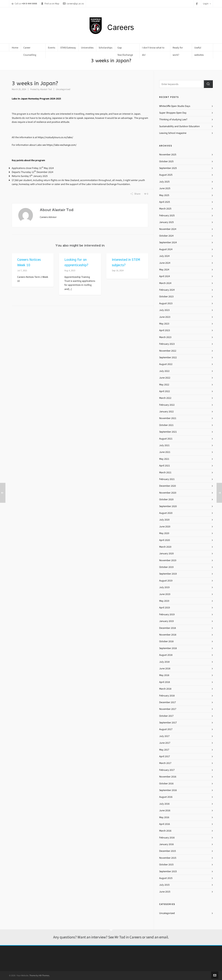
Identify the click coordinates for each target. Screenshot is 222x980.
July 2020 (164, 520)
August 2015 (166, 878)
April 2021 (165, 466)
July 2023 (164, 310)
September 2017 (168, 723)
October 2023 (166, 296)
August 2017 (166, 729)
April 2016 (165, 824)
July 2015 (164, 885)
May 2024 (164, 270)
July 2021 (164, 445)
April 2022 (165, 391)
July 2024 (164, 256)
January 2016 (166, 844)
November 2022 (168, 351)
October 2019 (166, 567)
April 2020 (165, 540)
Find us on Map (50, 4)
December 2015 (168, 851)
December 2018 (168, 628)
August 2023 (166, 303)
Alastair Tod (46, 89)
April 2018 (165, 682)
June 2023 (165, 317)
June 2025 (165, 188)
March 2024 (165, 283)
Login (207, 4)
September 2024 (168, 242)
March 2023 (165, 337)
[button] (208, 84)
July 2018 (164, 662)
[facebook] (197, 4)
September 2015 (168, 871)
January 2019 (166, 621)
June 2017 (165, 743)
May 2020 (164, 533)
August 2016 (166, 797)
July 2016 (164, 804)
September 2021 (168, 432)
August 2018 (166, 655)
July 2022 (164, 371)
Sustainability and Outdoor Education (179, 126)
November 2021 (168, 418)
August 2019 (166, 581)
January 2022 (166, 412)
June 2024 (165, 263)
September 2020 (168, 506)
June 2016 (165, 810)
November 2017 (168, 709)
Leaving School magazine (173, 133)
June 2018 (165, 668)
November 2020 (168, 493)
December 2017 (168, 702)
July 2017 (164, 736)
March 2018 (165, 689)
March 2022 (165, 398)
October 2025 (166, 161)
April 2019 (165, 608)
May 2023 (164, 324)
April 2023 (165, 330)
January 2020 (166, 553)
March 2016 (165, 831)
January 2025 (166, 222)
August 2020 (166, 513)
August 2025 (166, 175)
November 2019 (168, 560)
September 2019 (168, 574)
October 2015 (166, 865)
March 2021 (165, 472)
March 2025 (165, 209)
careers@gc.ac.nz (73, 4)
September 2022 (168, 357)
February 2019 (167, 614)
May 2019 (164, 601)
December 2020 (168, 486)
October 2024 (166, 236)
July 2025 (164, 182)
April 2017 (165, 756)
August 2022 (166, 364)
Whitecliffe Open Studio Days (175, 106)
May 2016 (164, 817)
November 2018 (168, 635)
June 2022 (165, 378)
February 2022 (167, 405)
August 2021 (166, 439)
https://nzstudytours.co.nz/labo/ (55, 137)
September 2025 (168, 168)
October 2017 (166, 716)
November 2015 (168, 858)
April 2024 (165, 276)
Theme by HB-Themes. (40, 975)
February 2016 (167, 838)
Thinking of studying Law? (173, 119)
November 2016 (168, 777)
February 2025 (167, 215)
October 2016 (166, 784)
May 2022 (164, 385)
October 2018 (166, 641)
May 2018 (164, 675)
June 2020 (165, 527)
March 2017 (165, 763)
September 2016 (168, 790)
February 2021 (167, 479)
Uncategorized (63, 89)
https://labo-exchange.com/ (62, 145)
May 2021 (164, 459)
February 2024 (167, 290)
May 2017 (164, 750)
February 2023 (167, 344)
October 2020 (166, 499)
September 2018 (168, 648)
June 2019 (165, 594)
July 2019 (164, 587)
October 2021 (166, 425)
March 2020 (165, 547)
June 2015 (165, 892)
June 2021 (165, 452)
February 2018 (167, 696)
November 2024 (168, 229)
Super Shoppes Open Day (173, 113)
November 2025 (168, 155)
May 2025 (164, 195)
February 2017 (167, 770)
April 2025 (165, 202)
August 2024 (166, 249)
